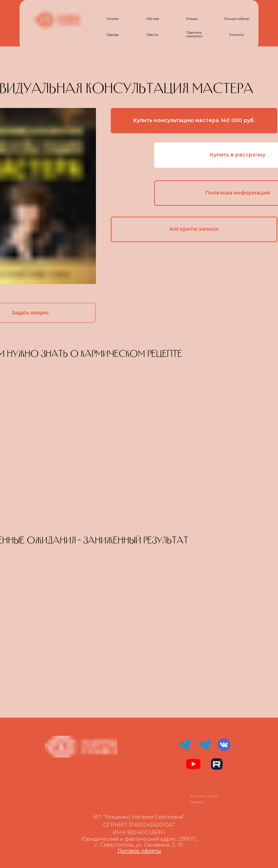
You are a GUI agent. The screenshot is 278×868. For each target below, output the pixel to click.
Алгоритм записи (194, 229)
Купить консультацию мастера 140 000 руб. (194, 120)
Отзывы (192, 19)
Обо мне (153, 19)
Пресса (152, 35)
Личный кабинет (237, 19)
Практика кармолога (194, 34)
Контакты (236, 35)
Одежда (113, 35)
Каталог (113, 19)
